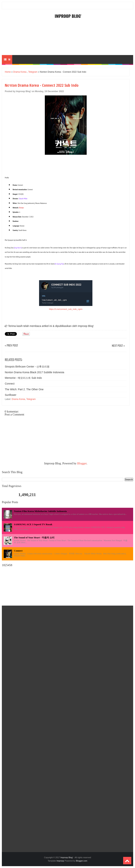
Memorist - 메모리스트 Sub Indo (23, 378)
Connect (10, 384)
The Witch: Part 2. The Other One (24, 389)
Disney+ (22, 208)
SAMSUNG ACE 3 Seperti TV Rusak (33, 524)
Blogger (82, 463)
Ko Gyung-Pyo (59, 264)
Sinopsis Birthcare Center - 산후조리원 (27, 367)
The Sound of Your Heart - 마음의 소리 (34, 537)
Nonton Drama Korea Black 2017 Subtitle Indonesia (35, 372)
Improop (60, 861)
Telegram (33, 72)
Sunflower (11, 395)
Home (8, 72)
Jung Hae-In (18, 248)
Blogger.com (82, 861)
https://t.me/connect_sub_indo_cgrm (66, 309)
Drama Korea (20, 72)
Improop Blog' (68, 16)
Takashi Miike (23, 199)
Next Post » (118, 346)
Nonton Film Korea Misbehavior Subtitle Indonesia (40, 511)
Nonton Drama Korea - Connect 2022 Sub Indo (42, 85)
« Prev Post (11, 346)
